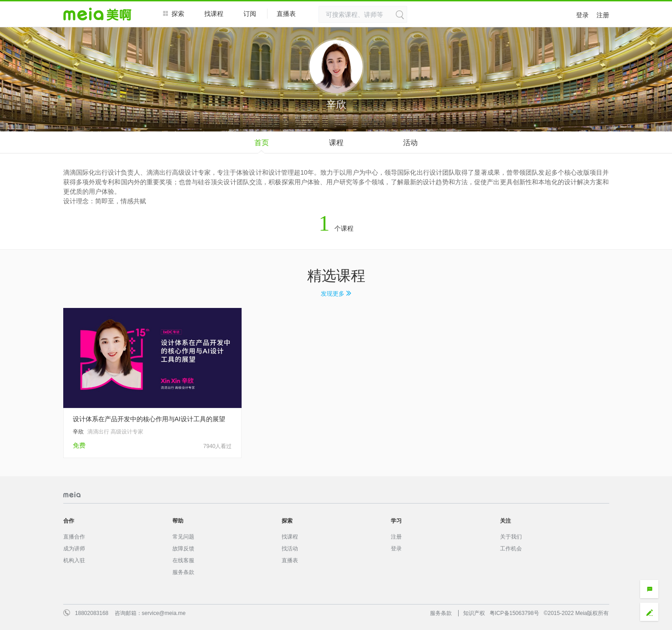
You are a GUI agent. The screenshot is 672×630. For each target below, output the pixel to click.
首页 (262, 143)
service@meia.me (164, 613)
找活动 (290, 549)
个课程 (336, 228)
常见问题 (183, 537)
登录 (582, 15)
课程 (336, 143)
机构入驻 (74, 560)
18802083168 (92, 613)
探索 (174, 13)
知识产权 (474, 613)
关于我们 (511, 537)
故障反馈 (183, 549)
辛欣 (78, 432)
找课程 (214, 14)
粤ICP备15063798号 (514, 613)
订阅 (250, 14)
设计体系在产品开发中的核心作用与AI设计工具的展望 (149, 419)
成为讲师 (74, 549)
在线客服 (183, 560)
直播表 (291, 14)
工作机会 (511, 549)
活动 (410, 143)
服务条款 (183, 572)
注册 (603, 15)
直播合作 (74, 537)
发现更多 (336, 294)
